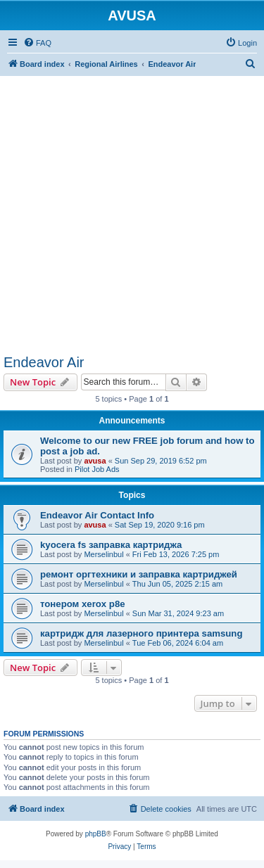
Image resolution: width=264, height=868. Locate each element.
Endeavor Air (44, 362)
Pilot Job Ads (97, 469)
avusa (95, 461)
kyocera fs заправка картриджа (111, 545)
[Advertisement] (132, 208)
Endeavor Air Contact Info (97, 515)
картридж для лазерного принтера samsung (141, 633)
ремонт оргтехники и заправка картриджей (139, 574)
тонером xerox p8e (83, 604)
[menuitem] (37, 43)
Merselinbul (103, 554)
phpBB (96, 834)
